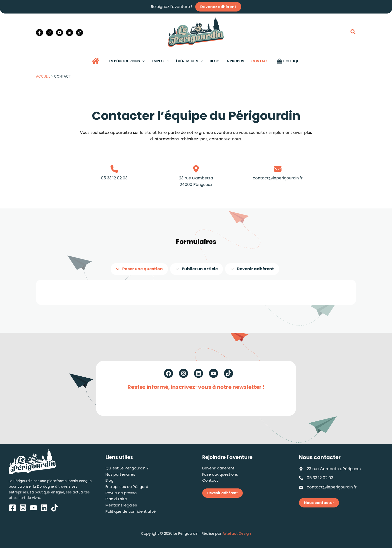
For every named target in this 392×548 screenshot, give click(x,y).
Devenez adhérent (218, 7)
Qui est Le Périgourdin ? (127, 468)
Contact (210, 480)
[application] (142, 61)
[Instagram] (49, 33)
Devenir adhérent (218, 468)
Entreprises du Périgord (127, 487)
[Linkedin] (69, 33)
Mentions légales (121, 505)
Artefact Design (237, 533)
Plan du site (116, 499)
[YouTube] (59, 33)
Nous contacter (319, 503)
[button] (353, 33)
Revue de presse (121, 493)
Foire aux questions (220, 474)
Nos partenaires (120, 474)
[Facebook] (39, 33)
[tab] (139, 269)
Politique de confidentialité (131, 511)
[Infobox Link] (114, 179)
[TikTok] (79, 33)
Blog (109, 480)
